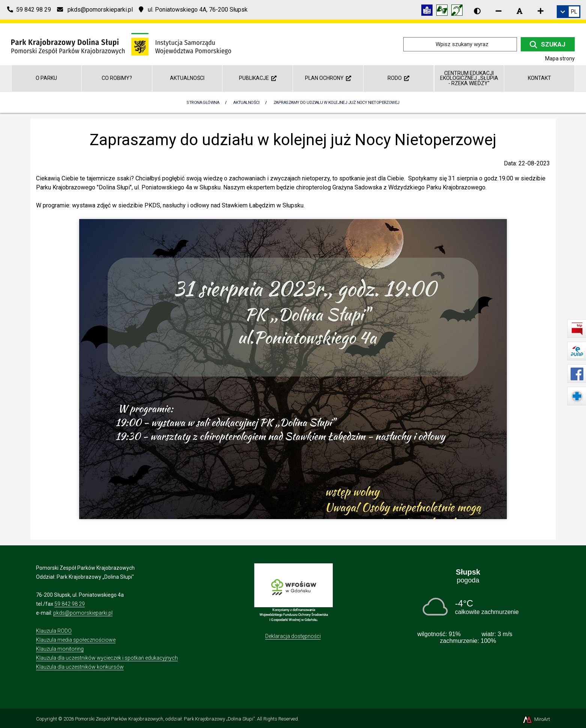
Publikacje (258, 78)
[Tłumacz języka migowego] (444, 11)
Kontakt (539, 78)
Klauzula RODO (54, 631)
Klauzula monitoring (60, 649)
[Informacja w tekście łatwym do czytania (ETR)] (429, 11)
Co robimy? (117, 78)
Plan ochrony (328, 78)
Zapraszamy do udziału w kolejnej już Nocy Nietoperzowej (337, 103)
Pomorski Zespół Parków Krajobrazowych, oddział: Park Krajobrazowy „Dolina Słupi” (165, 719)
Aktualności (187, 78)
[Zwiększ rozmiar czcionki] (541, 11)
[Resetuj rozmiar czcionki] (520, 11)
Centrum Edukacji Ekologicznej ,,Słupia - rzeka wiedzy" (469, 78)
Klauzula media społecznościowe (76, 640)
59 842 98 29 (70, 604)
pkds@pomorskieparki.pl (83, 613)
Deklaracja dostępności (293, 636)
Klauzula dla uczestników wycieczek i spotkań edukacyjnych (107, 658)
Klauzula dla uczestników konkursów (80, 667)
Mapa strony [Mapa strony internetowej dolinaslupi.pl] (560, 59)
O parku (46, 78)
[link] (569, 12)
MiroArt (536, 719)
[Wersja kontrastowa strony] (477, 11)
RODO (398, 78)
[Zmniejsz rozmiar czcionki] (499, 11)
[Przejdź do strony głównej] (121, 44)
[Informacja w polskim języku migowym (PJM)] (459, 11)
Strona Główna (203, 103)
